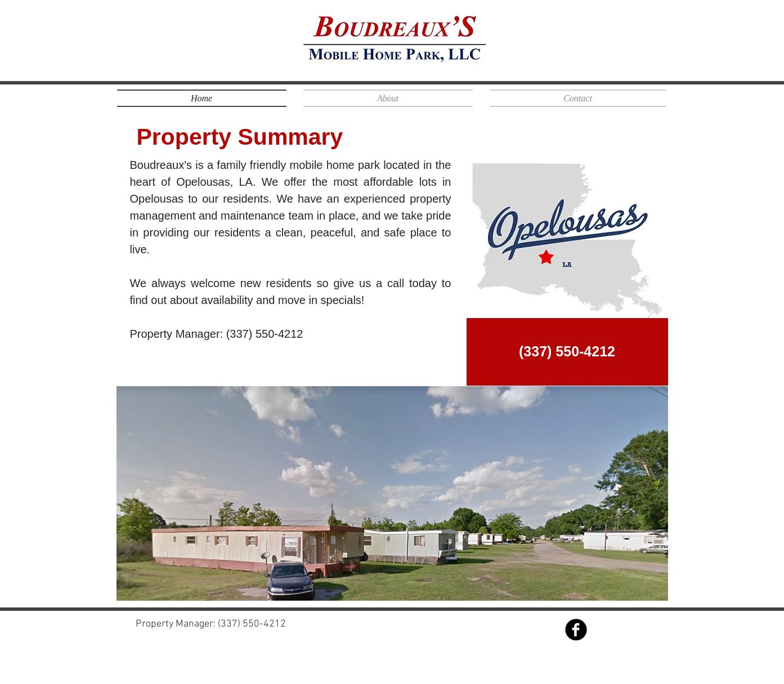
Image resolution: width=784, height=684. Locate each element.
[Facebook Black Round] (576, 630)
